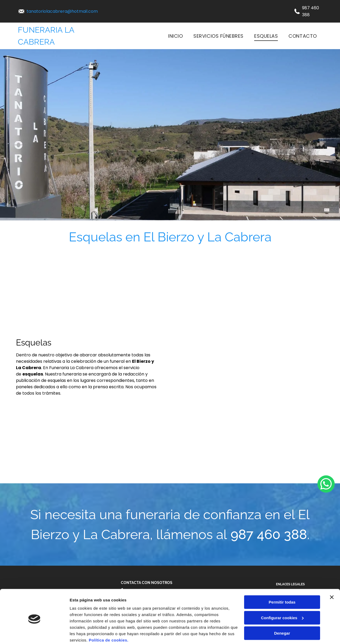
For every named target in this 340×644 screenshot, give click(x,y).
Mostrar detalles (85, 634)
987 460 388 (269, 534)
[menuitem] (175, 36)
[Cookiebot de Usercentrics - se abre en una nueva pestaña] (34, 634)
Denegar (282, 612)
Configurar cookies (282, 596)
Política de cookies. (109, 619)
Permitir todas (282, 581)
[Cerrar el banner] (332, 576)
